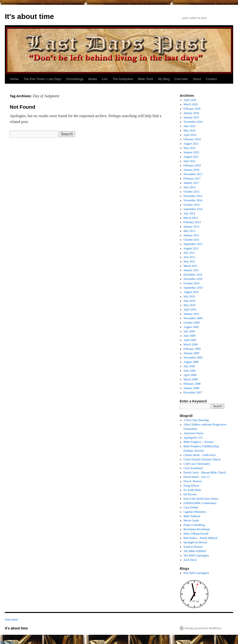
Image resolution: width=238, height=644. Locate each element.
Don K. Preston (193, 481)
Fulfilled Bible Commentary (200, 503)
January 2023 (191, 152)
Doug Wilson (191, 486)
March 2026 (191, 104)
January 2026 (191, 113)
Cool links (181, 79)
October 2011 (191, 240)
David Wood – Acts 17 (197, 477)
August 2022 (191, 157)
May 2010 (190, 305)
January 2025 (191, 117)
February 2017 (192, 179)
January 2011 (191, 270)
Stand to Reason (193, 547)
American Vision (193, 433)
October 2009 (192, 323)
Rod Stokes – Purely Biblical (200, 538)
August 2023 (191, 144)
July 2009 (189, 331)
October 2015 (192, 192)
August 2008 (191, 362)
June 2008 (190, 371)
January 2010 (191, 314)
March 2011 (191, 266)
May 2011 (190, 261)
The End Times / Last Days (42, 79)
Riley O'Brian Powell (196, 534)
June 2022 (190, 161)
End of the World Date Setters (201, 499)
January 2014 (191, 227)
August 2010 (191, 292)
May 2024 (190, 130)
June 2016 (190, 187)
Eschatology (75, 79)
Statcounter (12, 620)
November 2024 (193, 122)
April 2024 (190, 135)
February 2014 (192, 222)
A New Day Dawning (196, 420)
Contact (211, 79)
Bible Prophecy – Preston (198, 442)
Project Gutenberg (194, 525)
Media (93, 79)
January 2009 (191, 353)
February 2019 (192, 165)
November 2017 (193, 174)
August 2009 (191, 327)
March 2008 (191, 379)
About (197, 79)
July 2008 (189, 366)
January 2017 (191, 183)
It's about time (29, 16)
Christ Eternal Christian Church (202, 459)
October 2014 (192, 205)
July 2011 (189, 253)
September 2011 (193, 244)
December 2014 (193, 196)
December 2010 (193, 275)
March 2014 (191, 218)
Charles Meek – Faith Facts (200, 455)
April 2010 (190, 310)
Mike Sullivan (192, 516)
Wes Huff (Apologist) (196, 555)
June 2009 (190, 336)
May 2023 (190, 148)
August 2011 (191, 248)
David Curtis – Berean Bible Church (205, 473)
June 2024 (190, 126)
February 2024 (192, 139)
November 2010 (193, 279)
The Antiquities (123, 79)
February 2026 (192, 109)
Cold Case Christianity (197, 464)
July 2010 (189, 296)
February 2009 (192, 349)
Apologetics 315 (193, 438)
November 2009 (193, 318)
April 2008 (190, 375)
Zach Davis (190, 560)
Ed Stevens (190, 494)
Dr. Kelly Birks (193, 490)
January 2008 (191, 388)
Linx (105, 79)
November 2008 (193, 358)
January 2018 (191, 170)
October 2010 (192, 283)
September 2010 (193, 288)
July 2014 (189, 213)
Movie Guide (191, 521)
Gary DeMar (191, 507)
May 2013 (190, 231)
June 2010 (190, 301)
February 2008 (192, 384)
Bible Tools (146, 79)
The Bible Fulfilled (195, 551)
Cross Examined (193, 468)
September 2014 (193, 209)
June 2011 (190, 257)
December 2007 (193, 392)
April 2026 (190, 100)
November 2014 (193, 200)
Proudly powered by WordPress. (203, 628)
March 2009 (191, 344)
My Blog (164, 79)
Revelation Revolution (197, 529)
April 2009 (190, 340)
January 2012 (191, 235)
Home (14, 79)
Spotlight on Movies (195, 542)
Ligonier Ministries (195, 512)
